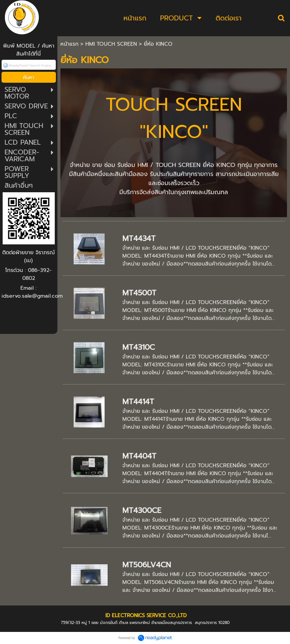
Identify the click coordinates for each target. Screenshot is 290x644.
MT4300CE (142, 510)
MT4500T (139, 293)
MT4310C (139, 347)
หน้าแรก (69, 44)
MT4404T (139, 456)
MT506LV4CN (147, 565)
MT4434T (139, 238)
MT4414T (138, 402)
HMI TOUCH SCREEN (111, 44)
